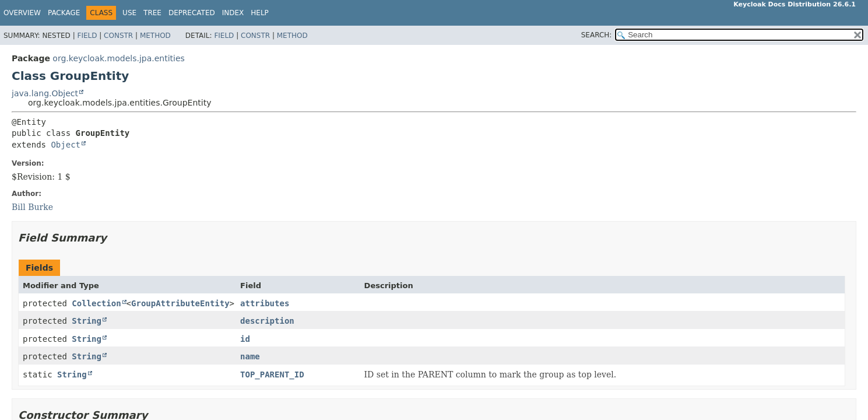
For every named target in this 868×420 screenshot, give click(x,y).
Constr (118, 36)
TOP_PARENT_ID (272, 374)
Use (129, 13)
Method (155, 36)
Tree (152, 13)
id (245, 339)
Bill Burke (32, 207)
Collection (96, 303)
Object (66, 145)
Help (260, 13)
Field (87, 36)
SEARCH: (597, 35)
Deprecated (192, 13)
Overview (22, 13)
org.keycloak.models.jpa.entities (119, 58)
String (87, 321)
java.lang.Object (45, 93)
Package (64, 13)
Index (233, 13)
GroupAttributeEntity (180, 303)
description (267, 321)
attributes (265, 303)
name (250, 356)
